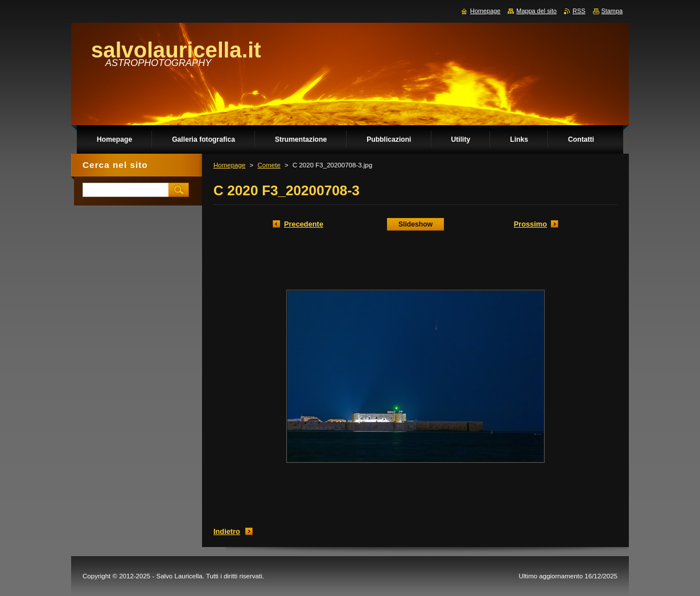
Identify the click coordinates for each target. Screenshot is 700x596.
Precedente (304, 224)
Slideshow (415, 224)
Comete (269, 165)
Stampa (612, 11)
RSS (579, 11)
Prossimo (530, 224)
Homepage (229, 165)
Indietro (227, 531)
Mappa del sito (536, 11)
